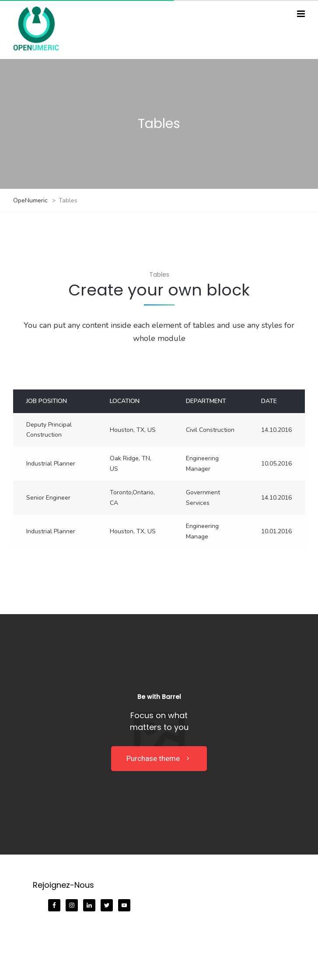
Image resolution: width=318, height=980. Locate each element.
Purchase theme (159, 758)
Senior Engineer (48, 498)
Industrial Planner (51, 464)
